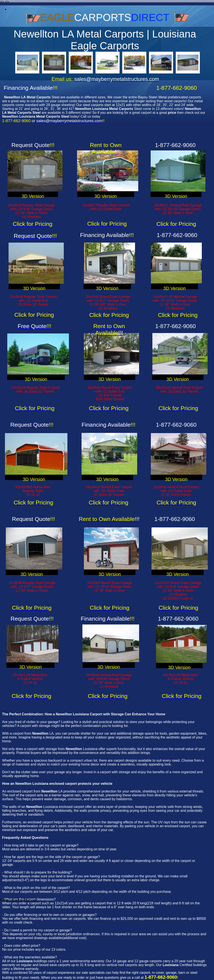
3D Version (33, 196)
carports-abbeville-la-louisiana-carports (38, 9)
